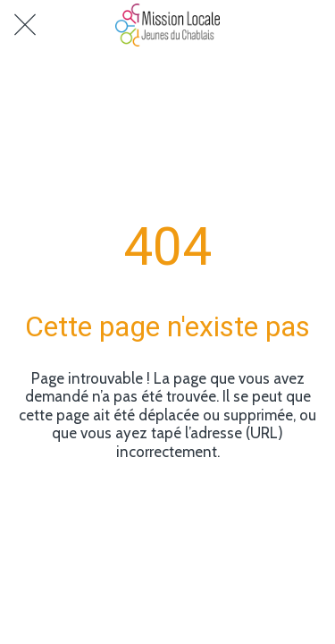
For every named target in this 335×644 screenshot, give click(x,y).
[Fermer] (25, 25)
